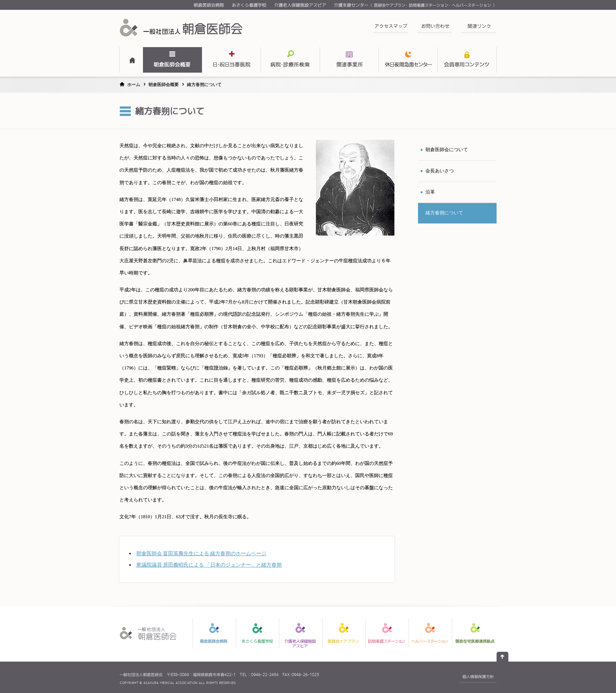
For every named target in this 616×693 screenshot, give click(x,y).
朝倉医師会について (447, 150)
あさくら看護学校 (249, 5)
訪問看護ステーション (429, 5)
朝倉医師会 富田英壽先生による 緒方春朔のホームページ (201, 553)
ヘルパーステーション (471, 5)
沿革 (430, 192)
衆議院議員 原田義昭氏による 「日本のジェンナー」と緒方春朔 (209, 565)
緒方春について (444, 213)
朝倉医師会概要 (172, 60)
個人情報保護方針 (478, 677)
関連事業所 (349, 60)
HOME (131, 60)
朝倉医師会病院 (209, 5)
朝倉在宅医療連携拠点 (475, 633)
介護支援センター (351, 5)
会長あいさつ (440, 171)
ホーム (134, 84)
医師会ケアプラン (390, 5)
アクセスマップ (390, 28)
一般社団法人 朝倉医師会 (182, 27)
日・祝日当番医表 (231, 60)
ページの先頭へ (502, 657)
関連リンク (478, 28)
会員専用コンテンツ (467, 60)
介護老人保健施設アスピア (300, 5)
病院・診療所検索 (290, 60)
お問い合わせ (434, 28)
